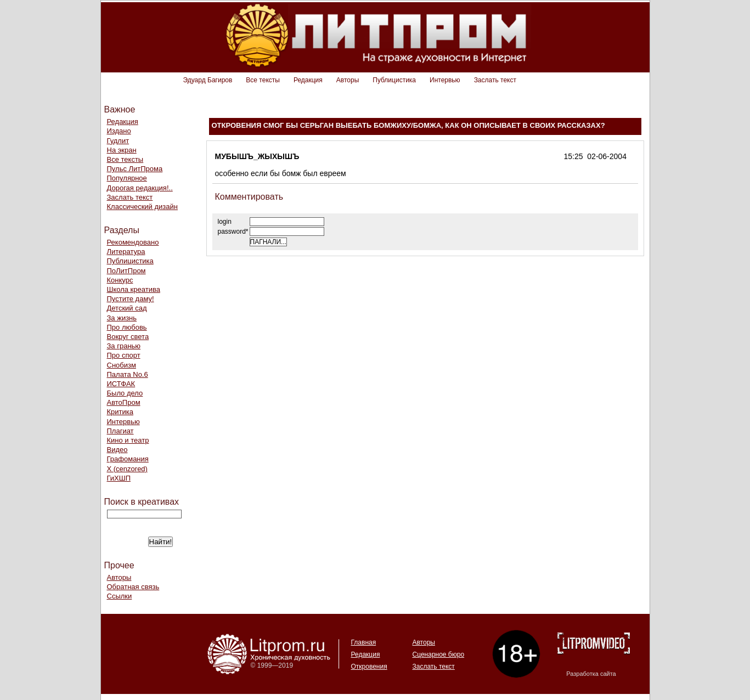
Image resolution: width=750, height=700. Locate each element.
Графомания (128, 459)
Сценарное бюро (439, 654)
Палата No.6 (128, 374)
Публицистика (394, 80)
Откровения (369, 667)
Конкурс (120, 280)
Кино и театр (128, 440)
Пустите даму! (131, 299)
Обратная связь (133, 587)
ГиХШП (119, 478)
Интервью (445, 80)
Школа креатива (134, 289)
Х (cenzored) (127, 469)
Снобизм (122, 365)
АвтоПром (124, 402)
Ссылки (120, 596)
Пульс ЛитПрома (135, 169)
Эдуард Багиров (208, 80)
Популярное (127, 178)
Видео (117, 450)
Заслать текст (495, 80)
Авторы (348, 80)
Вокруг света (128, 337)
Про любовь (127, 327)
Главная (364, 642)
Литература (126, 252)
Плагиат (120, 431)
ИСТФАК (121, 384)
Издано (119, 131)
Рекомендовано (133, 242)
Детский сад (127, 308)
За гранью (124, 346)
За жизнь (122, 318)
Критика (120, 412)
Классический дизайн (142, 207)
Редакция (308, 80)
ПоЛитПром (126, 271)
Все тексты (263, 80)
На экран (122, 150)
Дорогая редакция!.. (140, 188)
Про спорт (124, 355)
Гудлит (118, 141)
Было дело (125, 393)
